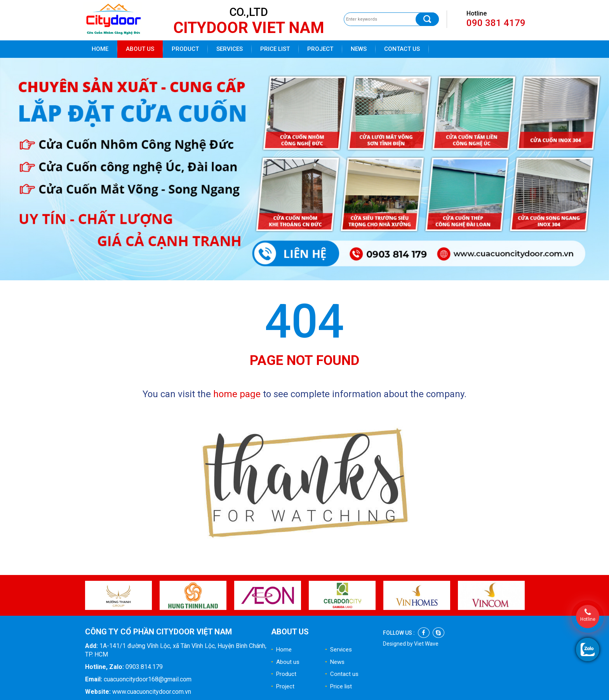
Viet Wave (426, 644)
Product (185, 49)
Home (100, 49)
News (359, 49)
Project (320, 49)
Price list (275, 49)
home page (237, 394)
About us (140, 49)
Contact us (402, 49)
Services (230, 49)
